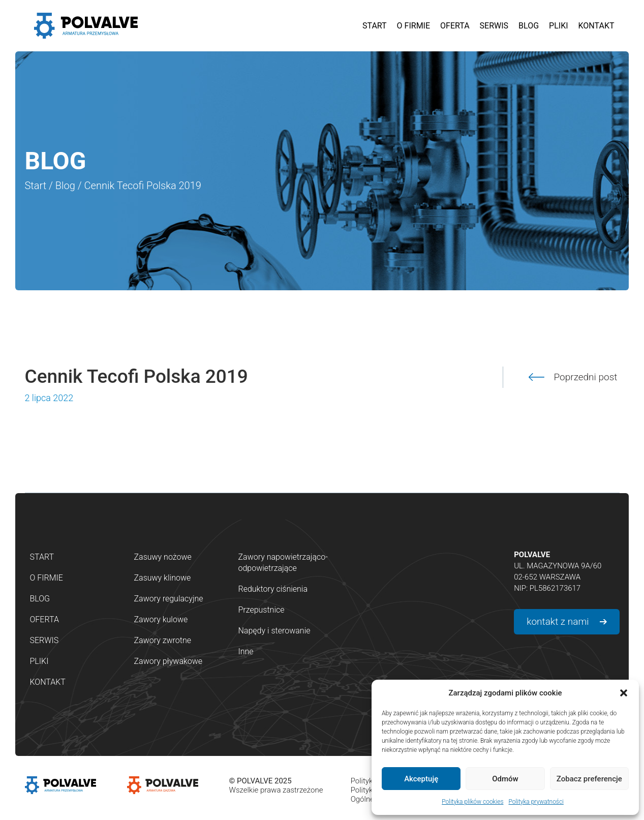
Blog (65, 186)
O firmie (47, 578)
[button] (624, 693)
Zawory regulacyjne (169, 599)
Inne (246, 651)
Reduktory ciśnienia (273, 589)
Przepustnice (262, 610)
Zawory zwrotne (163, 640)
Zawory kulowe (161, 619)
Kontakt (48, 682)
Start (36, 186)
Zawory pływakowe (168, 661)
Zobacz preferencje (589, 779)
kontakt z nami (558, 621)
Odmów (505, 779)
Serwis (44, 640)
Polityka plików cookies (472, 802)
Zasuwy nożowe (163, 557)
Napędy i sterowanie (274, 631)
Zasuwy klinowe (163, 578)
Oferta (44, 619)
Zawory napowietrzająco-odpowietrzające (283, 563)
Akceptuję (421, 779)
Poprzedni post (586, 377)
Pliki (39, 661)
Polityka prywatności (536, 802)
